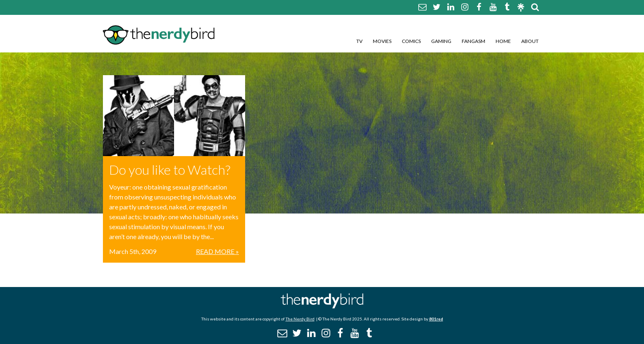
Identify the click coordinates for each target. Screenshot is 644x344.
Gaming (441, 41)
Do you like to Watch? (170, 170)
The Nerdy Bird (300, 319)
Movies (382, 41)
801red (436, 319)
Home (503, 41)
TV (359, 41)
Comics (411, 41)
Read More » (217, 251)
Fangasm (473, 41)
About (530, 41)
